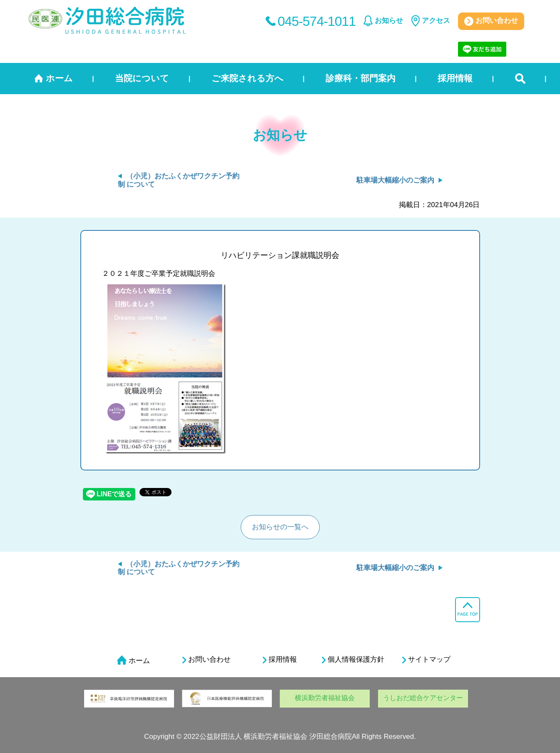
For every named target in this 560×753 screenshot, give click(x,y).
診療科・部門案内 (361, 78)
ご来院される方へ (248, 78)
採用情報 (455, 78)
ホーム (59, 78)
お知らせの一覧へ (280, 527)
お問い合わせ (491, 21)
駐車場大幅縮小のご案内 (395, 180)
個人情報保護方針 (353, 660)
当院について (142, 78)
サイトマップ (426, 660)
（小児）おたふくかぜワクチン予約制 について (179, 568)
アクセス (436, 21)
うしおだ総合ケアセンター (423, 698)
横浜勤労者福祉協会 (325, 698)
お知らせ (389, 21)
